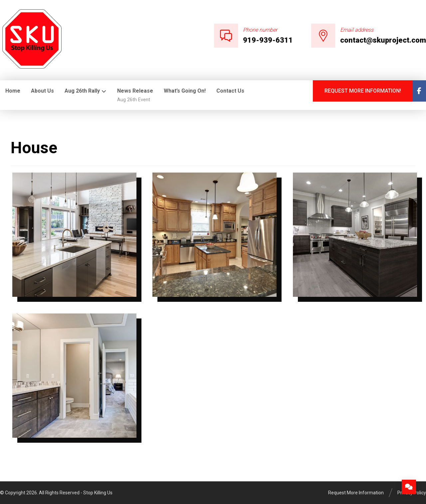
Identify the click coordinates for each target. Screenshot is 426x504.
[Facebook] (419, 91)
